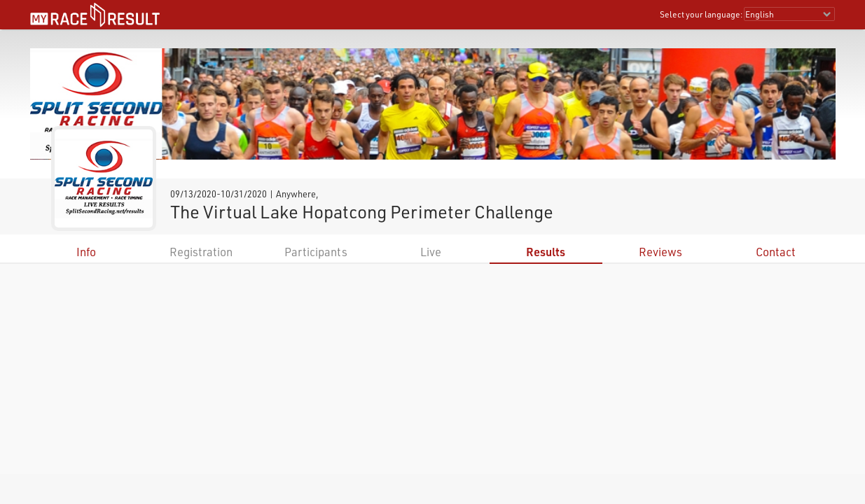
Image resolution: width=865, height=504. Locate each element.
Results (546, 252)
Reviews (660, 252)
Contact (776, 252)
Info (86, 252)
